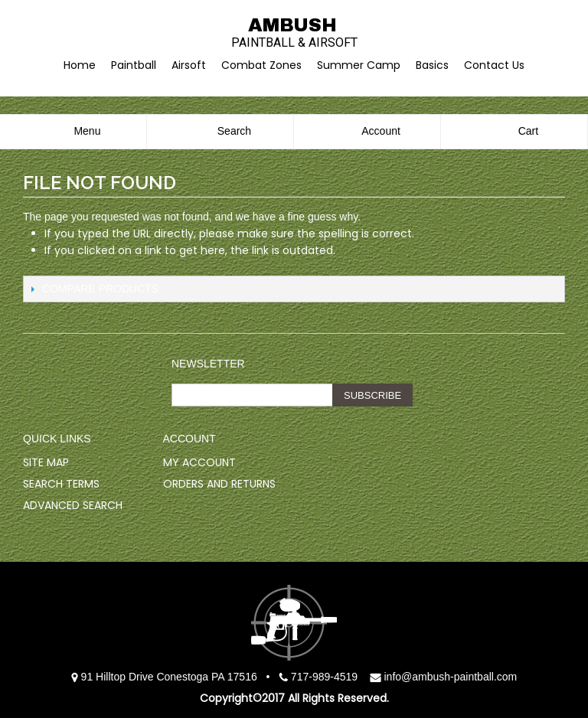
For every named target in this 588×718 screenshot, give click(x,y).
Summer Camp (359, 65)
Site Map (46, 462)
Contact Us (494, 65)
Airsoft (189, 65)
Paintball (134, 65)
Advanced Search (73, 505)
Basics (432, 65)
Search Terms (61, 484)
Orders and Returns (219, 484)
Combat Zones (261, 65)
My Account (199, 462)
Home (80, 65)
